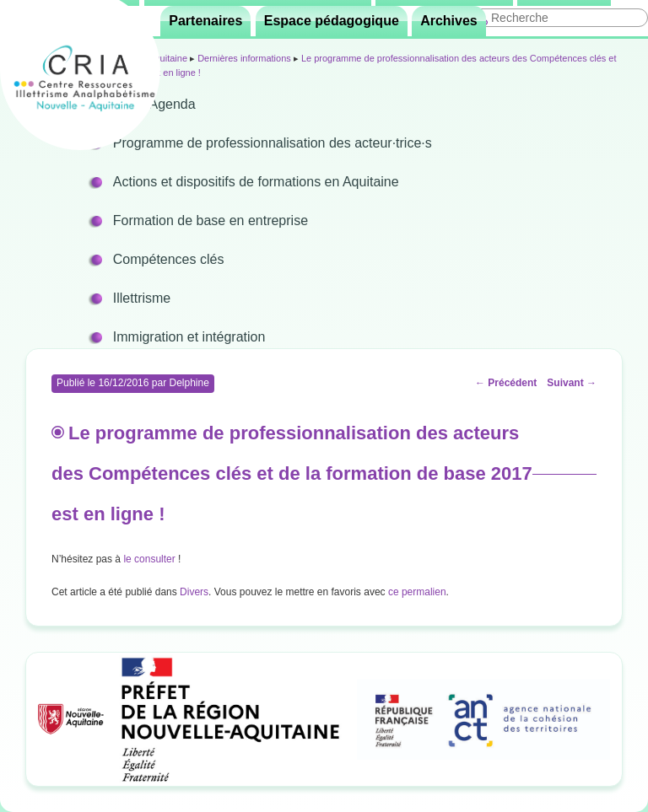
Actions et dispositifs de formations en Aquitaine (256, 182)
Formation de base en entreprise (211, 220)
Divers (194, 592)
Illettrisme (142, 298)
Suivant (572, 383)
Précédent (506, 383)
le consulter (151, 559)
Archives (449, 21)
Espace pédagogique (332, 21)
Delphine (189, 383)
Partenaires (205, 21)
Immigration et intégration (189, 337)
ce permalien (417, 592)
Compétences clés (169, 259)
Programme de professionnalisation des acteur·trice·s (273, 143)
